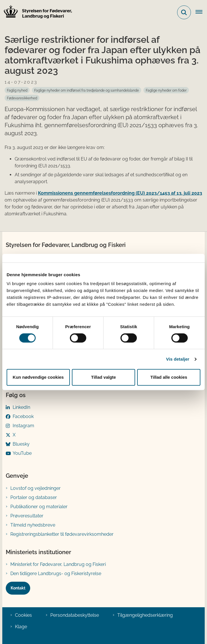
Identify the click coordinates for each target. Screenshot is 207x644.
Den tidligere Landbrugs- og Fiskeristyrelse (56, 574)
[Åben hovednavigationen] (201, 12)
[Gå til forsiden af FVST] (36, 12)
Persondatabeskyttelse (75, 615)
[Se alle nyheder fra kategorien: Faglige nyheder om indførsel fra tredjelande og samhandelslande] (87, 90)
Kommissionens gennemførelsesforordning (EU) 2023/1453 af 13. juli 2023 (120, 193)
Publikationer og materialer (39, 507)
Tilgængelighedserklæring (145, 615)
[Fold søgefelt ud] (184, 12)
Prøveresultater (27, 516)
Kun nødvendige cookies (38, 377)
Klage (21, 627)
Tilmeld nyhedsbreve (33, 525)
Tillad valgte (103, 377)
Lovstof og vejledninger (36, 488)
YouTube (22, 453)
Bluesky (21, 444)
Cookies (23, 615)
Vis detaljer (178, 359)
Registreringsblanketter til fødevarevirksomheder (62, 534)
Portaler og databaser (34, 497)
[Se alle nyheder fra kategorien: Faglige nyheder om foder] (166, 90)
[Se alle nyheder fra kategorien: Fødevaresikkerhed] (22, 98)
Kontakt (18, 588)
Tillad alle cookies (169, 377)
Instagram (23, 426)
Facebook (23, 416)
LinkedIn (21, 407)
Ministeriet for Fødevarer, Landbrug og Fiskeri (58, 564)
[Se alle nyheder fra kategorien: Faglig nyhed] (17, 90)
